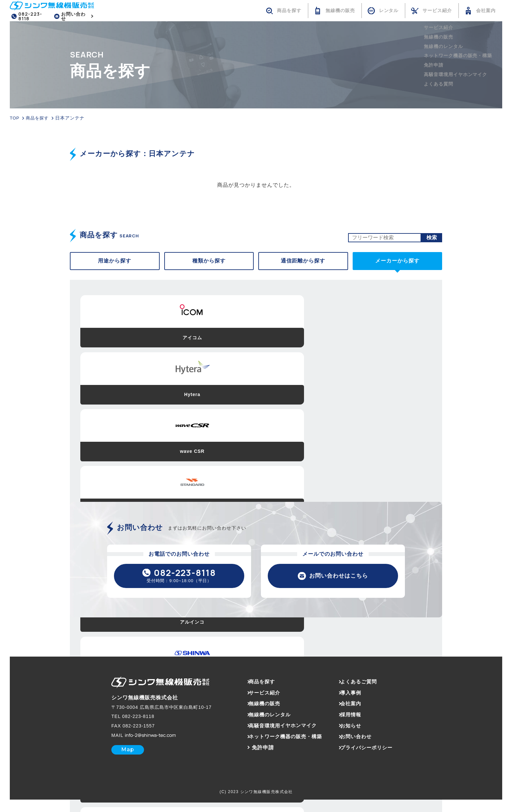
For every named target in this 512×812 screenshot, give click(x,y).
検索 (432, 238)
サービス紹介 (262, 695)
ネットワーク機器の (284, 739)
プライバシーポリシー (372, 750)
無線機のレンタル (267, 717)
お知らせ (355, 728)
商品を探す (259, 685)
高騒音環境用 (281, 728)
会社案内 (355, 706)
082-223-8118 (31, 17)
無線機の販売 (262, 706)
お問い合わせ (76, 17)
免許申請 (256, 750)
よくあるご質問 (363, 685)
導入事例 (355, 695)
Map (121, 752)
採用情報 (355, 717)
